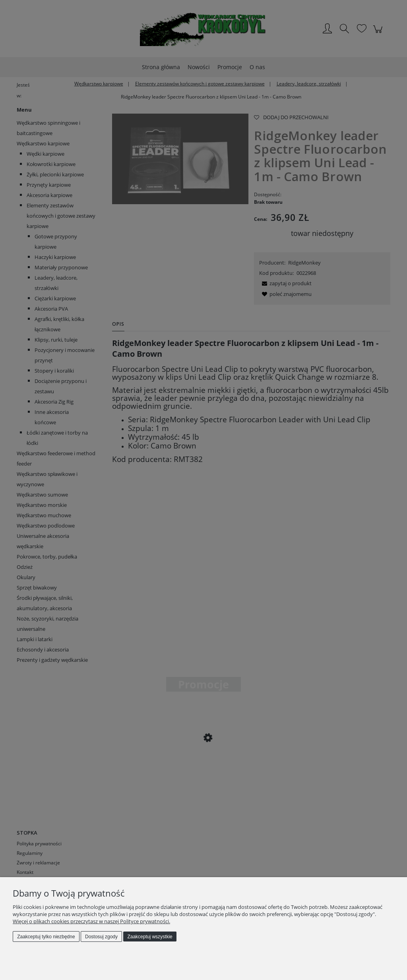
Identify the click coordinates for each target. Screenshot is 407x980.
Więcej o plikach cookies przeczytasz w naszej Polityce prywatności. (91, 921)
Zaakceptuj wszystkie (150, 937)
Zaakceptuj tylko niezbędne (46, 937)
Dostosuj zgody (101, 937)
